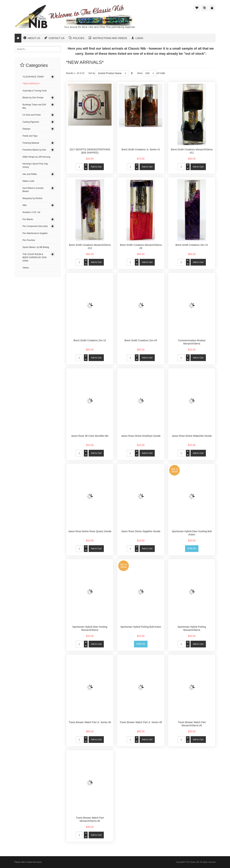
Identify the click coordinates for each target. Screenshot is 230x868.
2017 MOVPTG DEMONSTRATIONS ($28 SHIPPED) (90, 151)
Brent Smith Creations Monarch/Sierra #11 (192, 151)
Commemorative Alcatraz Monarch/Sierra (192, 342)
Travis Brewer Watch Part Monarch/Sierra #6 (192, 724)
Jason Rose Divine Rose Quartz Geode (90, 531)
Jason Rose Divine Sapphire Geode (141, 531)
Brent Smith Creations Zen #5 (141, 340)
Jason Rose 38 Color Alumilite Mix (90, 436)
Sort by (92, 73)
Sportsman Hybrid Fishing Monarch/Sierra (192, 628)
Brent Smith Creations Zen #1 (192, 245)
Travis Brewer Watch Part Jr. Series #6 (90, 722)
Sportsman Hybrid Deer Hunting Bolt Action (192, 533)
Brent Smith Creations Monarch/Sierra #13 (90, 247)
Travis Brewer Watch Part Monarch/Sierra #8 (90, 819)
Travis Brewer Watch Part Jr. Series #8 (141, 722)
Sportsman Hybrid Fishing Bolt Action (141, 627)
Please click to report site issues (28, 862)
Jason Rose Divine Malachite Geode (192, 436)
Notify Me (192, 548)
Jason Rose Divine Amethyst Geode (141, 436)
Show (140, 73)
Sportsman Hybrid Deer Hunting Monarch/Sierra (90, 628)
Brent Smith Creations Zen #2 (90, 340)
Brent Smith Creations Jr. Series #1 (141, 149)
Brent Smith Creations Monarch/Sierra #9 (141, 247)
